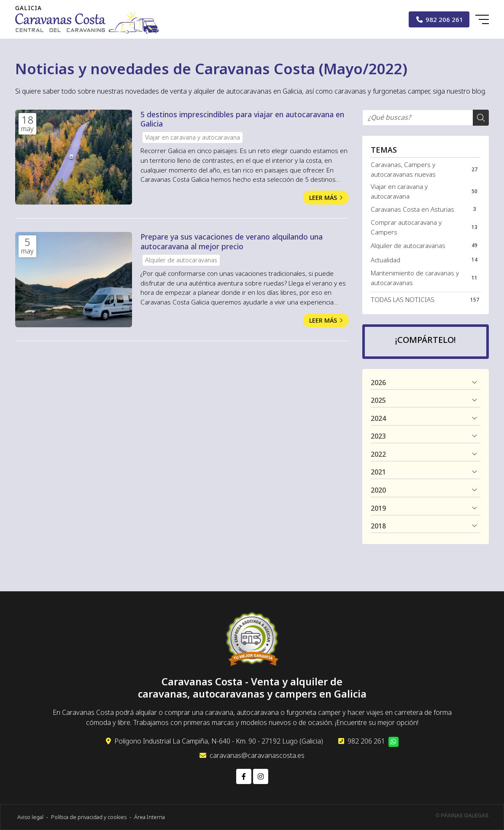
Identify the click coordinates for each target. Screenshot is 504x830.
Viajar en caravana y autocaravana (193, 137)
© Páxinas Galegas (462, 816)
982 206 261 (366, 741)
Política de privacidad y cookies (89, 817)
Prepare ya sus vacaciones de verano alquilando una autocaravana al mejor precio (232, 241)
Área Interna (150, 817)
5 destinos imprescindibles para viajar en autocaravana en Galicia (242, 119)
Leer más (323, 198)
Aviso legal (30, 817)
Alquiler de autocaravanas (181, 260)
